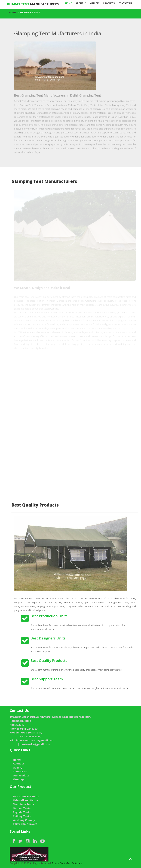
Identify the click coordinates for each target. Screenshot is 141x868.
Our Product (21, 775)
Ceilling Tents (22, 816)
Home (68, 3)
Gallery (95, 3)
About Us (81, 3)
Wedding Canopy (24, 820)
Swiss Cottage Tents (26, 796)
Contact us (125, 3)
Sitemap (18, 779)
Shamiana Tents (23, 804)
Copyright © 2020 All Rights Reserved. (31, 856)
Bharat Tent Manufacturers (67, 863)
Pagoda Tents (22, 812)
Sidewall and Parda (25, 800)
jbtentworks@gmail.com (34, 744)
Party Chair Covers (25, 824)
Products (109, 3)
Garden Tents (22, 808)
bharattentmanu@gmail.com (35, 740)
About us (19, 763)
